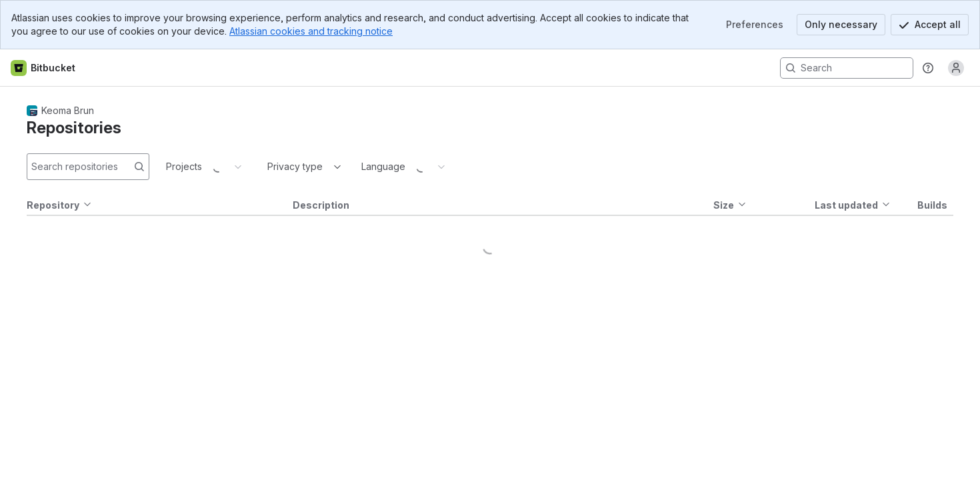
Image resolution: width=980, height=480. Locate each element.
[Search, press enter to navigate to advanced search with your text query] (847, 68)
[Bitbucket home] (44, 68)
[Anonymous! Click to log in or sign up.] (956, 68)
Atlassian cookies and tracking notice (311, 31)
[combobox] (269, 167)
